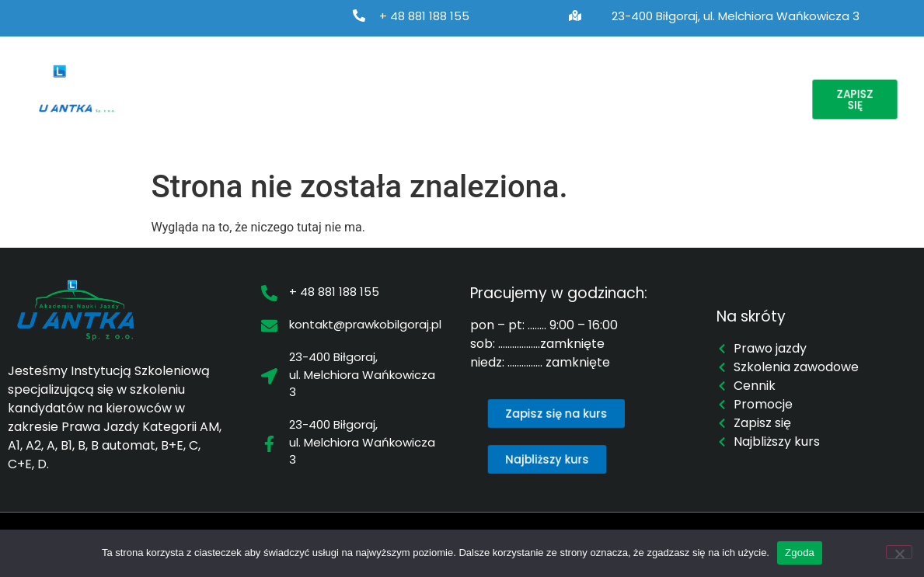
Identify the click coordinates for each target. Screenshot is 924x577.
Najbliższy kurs (564, 82)
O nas (187, 82)
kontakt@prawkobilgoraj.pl (365, 324)
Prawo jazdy (286, 82)
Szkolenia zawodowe (426, 82)
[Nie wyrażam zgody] (899, 552)
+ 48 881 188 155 (424, 16)
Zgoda (800, 553)
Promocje (732, 82)
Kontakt (183, 117)
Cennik (655, 82)
